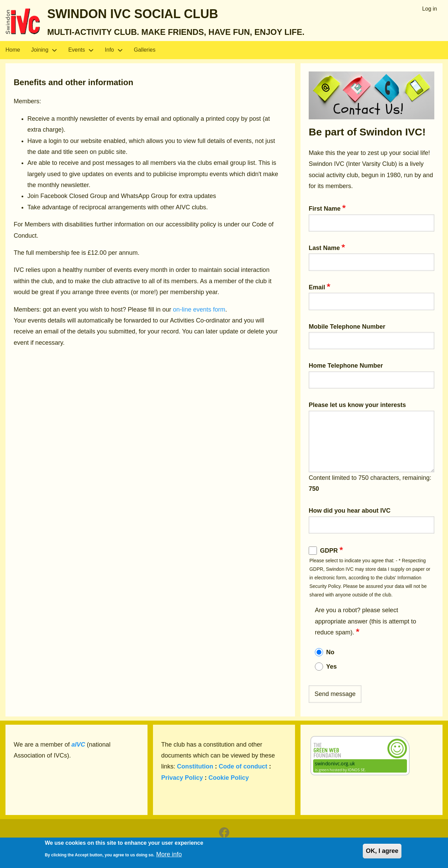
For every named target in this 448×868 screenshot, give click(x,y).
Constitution (195, 766)
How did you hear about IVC (350, 511)
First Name (325, 209)
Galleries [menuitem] (145, 50)
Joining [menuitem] (47, 50)
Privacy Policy (182, 778)
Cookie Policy (229, 778)
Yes (331, 667)
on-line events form (199, 310)
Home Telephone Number (346, 366)
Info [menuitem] (117, 50)
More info (169, 857)
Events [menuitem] (84, 50)
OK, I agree (382, 854)
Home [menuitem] (13, 50)
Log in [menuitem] (430, 9)
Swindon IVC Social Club (133, 14)
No (330, 652)
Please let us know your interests (357, 405)
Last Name (324, 248)
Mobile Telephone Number (347, 327)
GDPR (329, 551)
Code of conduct (243, 766)
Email (317, 287)
